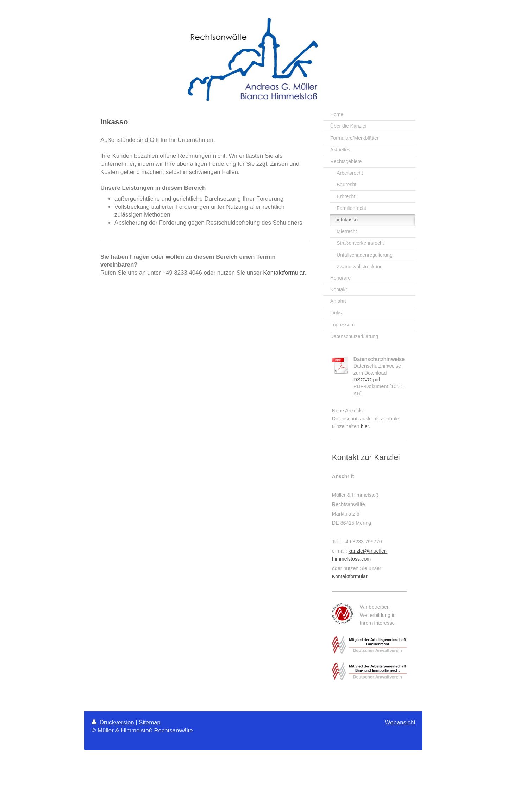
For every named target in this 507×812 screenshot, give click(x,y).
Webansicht (400, 722)
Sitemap (150, 722)
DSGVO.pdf (367, 380)
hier (365, 426)
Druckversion (114, 722)
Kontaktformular (284, 273)
